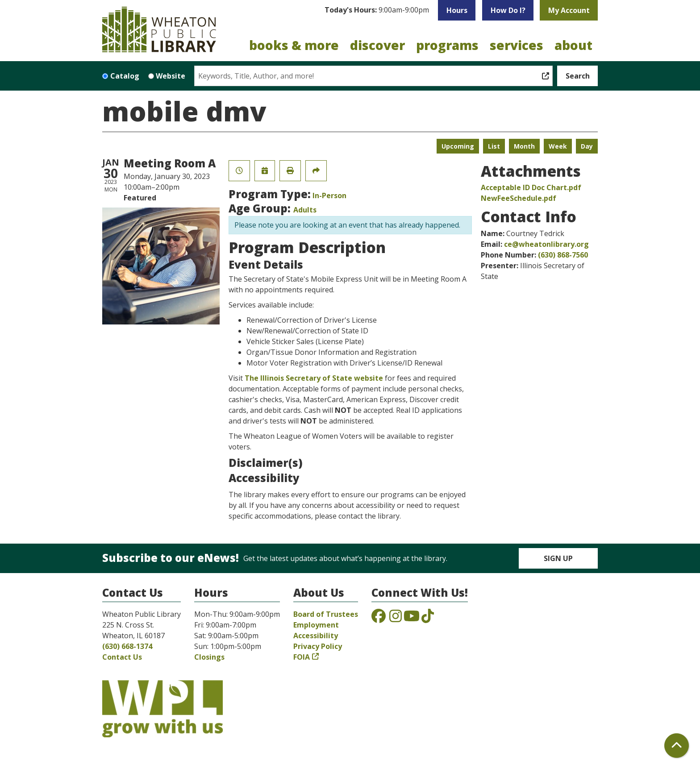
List (494, 146)
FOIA (302, 657)
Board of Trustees (326, 614)
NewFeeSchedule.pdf (519, 198)
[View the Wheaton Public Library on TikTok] (428, 619)
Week (558, 146)
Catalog (125, 76)
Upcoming (458, 146)
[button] (377, 10)
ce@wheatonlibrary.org (546, 244)
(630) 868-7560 (563, 255)
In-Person (329, 195)
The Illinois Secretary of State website (314, 378)
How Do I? (508, 10)
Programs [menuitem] (447, 45)
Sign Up (558, 558)
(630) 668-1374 (127, 646)
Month (524, 146)
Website (171, 76)
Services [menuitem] (517, 45)
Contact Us (122, 657)
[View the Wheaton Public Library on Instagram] (396, 619)
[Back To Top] (677, 746)
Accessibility (316, 636)
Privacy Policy (318, 646)
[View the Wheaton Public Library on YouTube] (412, 619)
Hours (457, 10)
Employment (316, 625)
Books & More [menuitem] (294, 45)
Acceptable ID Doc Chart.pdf (531, 187)
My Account (569, 10)
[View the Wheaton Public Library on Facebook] (379, 619)
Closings (209, 657)
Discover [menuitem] (377, 45)
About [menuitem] (573, 45)
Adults (305, 210)
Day (587, 146)
